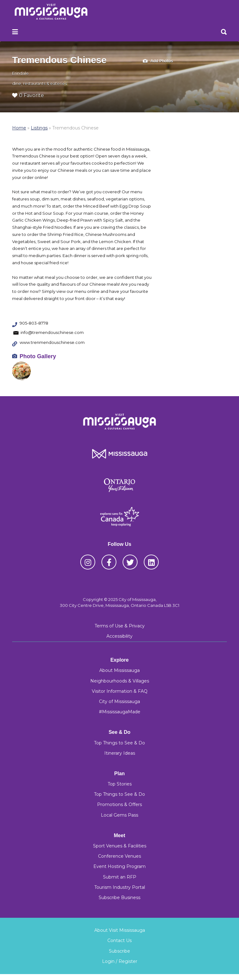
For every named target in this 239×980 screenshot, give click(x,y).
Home (19, 128)
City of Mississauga (119, 701)
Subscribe (119, 951)
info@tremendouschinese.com (52, 332)
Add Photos (158, 61)
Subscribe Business (119, 898)
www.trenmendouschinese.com (52, 342)
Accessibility (119, 636)
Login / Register (120, 961)
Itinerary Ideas (120, 753)
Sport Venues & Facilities (120, 846)
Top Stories (120, 784)
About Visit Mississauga (120, 930)
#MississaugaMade (120, 712)
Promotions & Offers (119, 804)
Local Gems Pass (119, 815)
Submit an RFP (120, 877)
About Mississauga (119, 670)
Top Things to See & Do (119, 743)
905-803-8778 (34, 323)
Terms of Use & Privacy (120, 626)
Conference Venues (119, 856)
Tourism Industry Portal (120, 887)
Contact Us (119, 940)
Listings (39, 128)
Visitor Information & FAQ (120, 691)
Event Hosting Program (119, 866)
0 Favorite (28, 95)
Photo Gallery (38, 356)
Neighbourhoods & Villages (120, 681)
